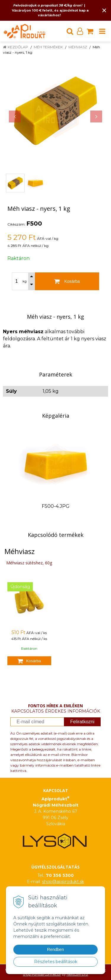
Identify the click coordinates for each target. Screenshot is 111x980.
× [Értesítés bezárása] (104, 10)
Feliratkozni (82, 722)
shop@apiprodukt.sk (63, 882)
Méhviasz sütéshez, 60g (29, 563)
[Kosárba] (67, 281)
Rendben (55, 949)
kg (25, 281)
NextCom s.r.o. (77, 974)
